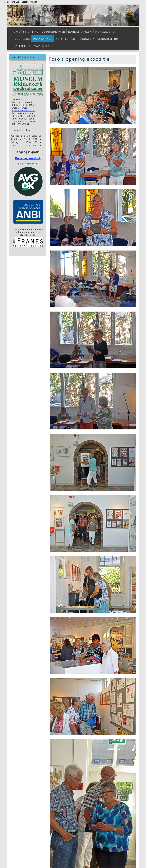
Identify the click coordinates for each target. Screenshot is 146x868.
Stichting (31, 32)
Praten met (21, 46)
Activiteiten (65, 39)
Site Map (15, 2)
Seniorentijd (108, 39)
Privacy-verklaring (28, 164)
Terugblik (86, 39)
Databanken (43, 39)
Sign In (34, 2)
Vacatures (41, 46)
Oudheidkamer (53, 32)
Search (25, 2)
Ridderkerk (21, 39)
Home (16, 32)
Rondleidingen (80, 32)
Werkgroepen (106, 32)
